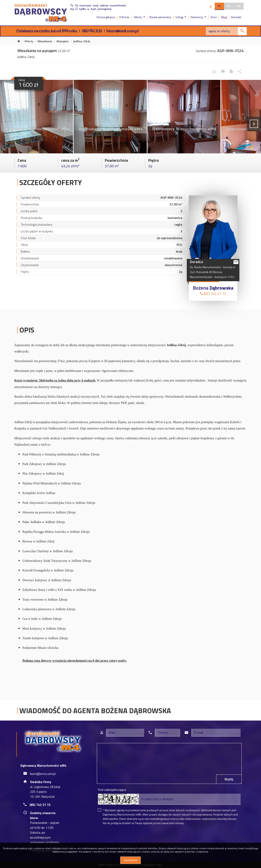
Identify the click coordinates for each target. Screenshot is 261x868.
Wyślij (229, 779)
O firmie (124, 17)
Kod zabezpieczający (112, 790)
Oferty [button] (138, 17)
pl (219, 6)
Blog (224, 17)
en (239, 6)
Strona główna (106, 17)
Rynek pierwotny (160, 17)
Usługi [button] (180, 17)
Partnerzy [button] (197, 17)
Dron (214, 17)
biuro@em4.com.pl (123, 31)
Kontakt (236, 17)
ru (229, 6)
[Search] (226, 31)
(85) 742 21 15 (92, 31)
